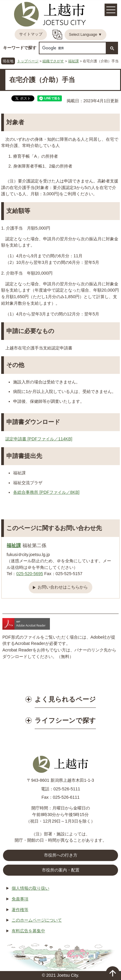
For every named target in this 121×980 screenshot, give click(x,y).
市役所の (61, 870)
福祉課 (73, 61)
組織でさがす (53, 61)
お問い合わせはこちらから (63, 587)
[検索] (72, 48)
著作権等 (20, 910)
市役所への (61, 855)
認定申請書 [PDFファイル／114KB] (39, 439)
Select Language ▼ (86, 35)
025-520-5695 (30, 574)
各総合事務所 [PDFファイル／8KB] (46, 492)
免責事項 (20, 899)
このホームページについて (37, 920)
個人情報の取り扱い (30, 888)
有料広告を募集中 (28, 931)
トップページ (28, 61)
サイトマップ (31, 34)
